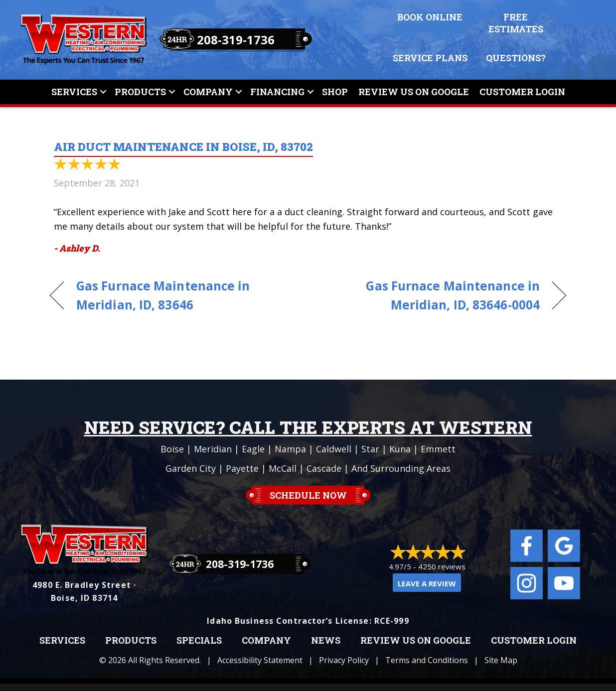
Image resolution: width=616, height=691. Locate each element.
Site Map (501, 660)
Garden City (191, 468)
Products (140, 92)
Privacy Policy (344, 660)
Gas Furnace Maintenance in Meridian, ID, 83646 (163, 295)
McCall (283, 468)
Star (370, 449)
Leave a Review (427, 583)
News (326, 641)
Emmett (438, 449)
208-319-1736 (236, 40)
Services (74, 92)
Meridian (213, 449)
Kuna (400, 449)
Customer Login (522, 92)
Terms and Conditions (427, 660)
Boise (172, 449)
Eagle (253, 449)
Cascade (324, 468)
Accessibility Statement (260, 660)
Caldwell (334, 449)
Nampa (290, 449)
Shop (335, 92)
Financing (277, 92)
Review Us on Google (416, 641)
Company (208, 92)
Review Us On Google (414, 92)
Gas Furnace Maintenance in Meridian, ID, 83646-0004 (432, 295)
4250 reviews (442, 566)
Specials (199, 641)
